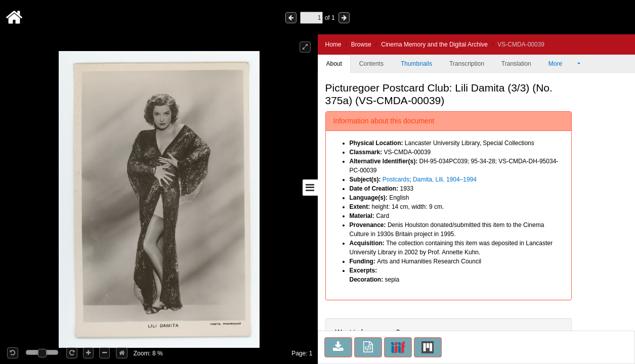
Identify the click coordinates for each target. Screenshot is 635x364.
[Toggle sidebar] (310, 188)
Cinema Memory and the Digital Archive (434, 44)
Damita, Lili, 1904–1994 (445, 179)
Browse (361, 44)
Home (333, 44)
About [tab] (334, 64)
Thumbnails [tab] (416, 64)
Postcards (396, 179)
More (562, 64)
